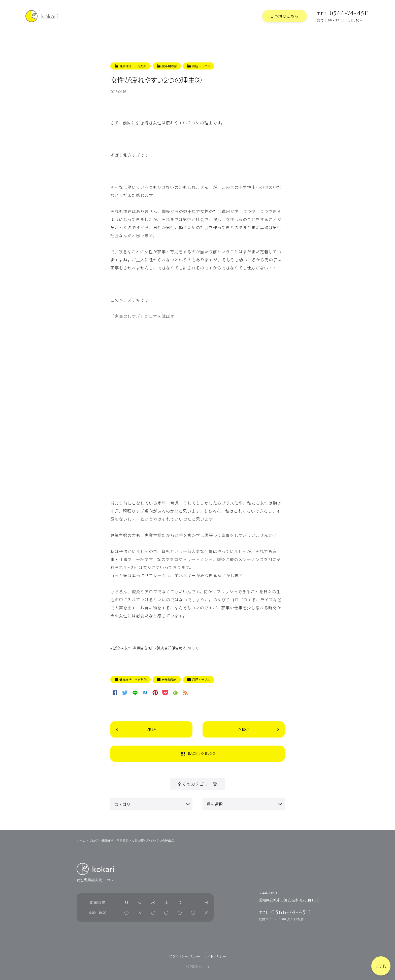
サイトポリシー (215, 956)
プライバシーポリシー (185, 956)
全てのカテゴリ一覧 (197, 784)
